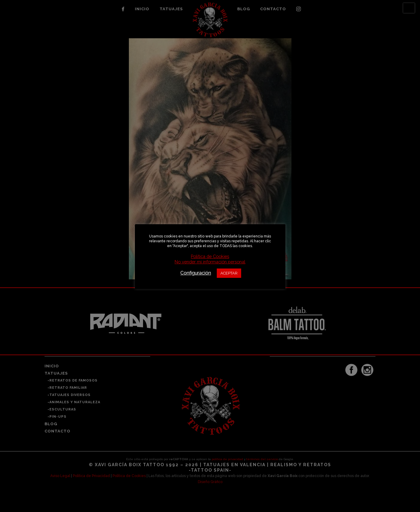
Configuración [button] (196, 273)
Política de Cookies (210, 256)
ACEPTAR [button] (229, 273)
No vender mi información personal (210, 262)
